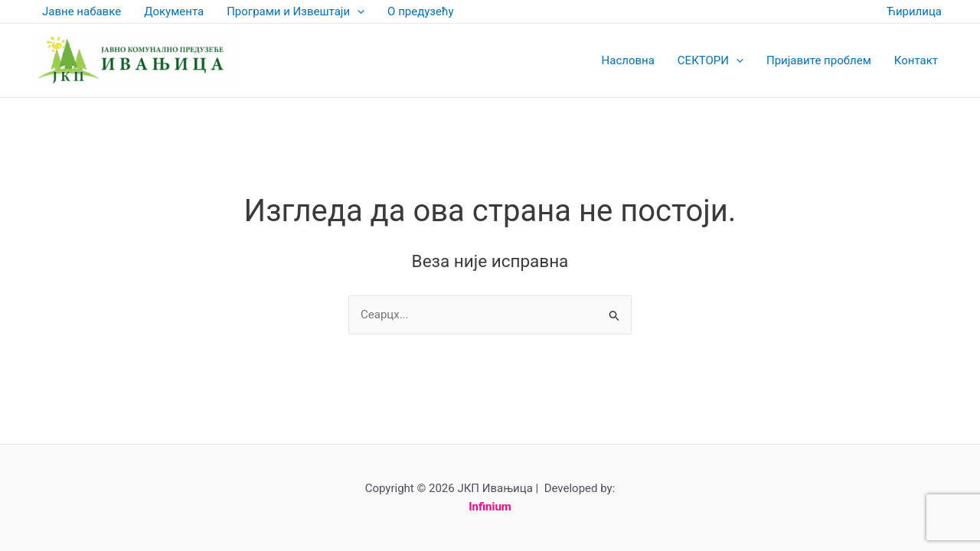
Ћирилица (914, 11)
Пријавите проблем (819, 60)
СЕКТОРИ (710, 60)
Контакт (916, 60)
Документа (174, 11)
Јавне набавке (82, 11)
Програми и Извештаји (296, 11)
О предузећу (420, 11)
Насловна (628, 60)
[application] (357, 11)
